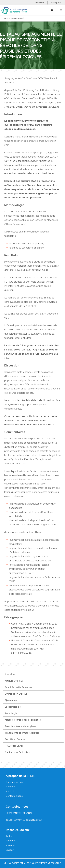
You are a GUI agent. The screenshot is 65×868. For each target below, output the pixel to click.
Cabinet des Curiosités (17, 752)
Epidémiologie (13, 707)
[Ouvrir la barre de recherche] (52, 10)
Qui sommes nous (15, 782)
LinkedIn (10, 850)
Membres (10, 787)
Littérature (10, 674)
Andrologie (11, 713)
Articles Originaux (15, 681)
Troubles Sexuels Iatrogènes (21, 726)
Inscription (56, 3)
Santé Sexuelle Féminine (18, 687)
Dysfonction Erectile (16, 694)
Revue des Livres (14, 746)
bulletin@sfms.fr (14, 820)
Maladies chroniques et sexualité (23, 720)
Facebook (11, 841)
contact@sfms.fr (34, 820)
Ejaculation (11, 700)
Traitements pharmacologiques (22, 733)
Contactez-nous (14, 796)
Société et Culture (15, 739)
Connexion (39, 3)
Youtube (10, 845)
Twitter (9, 836)
